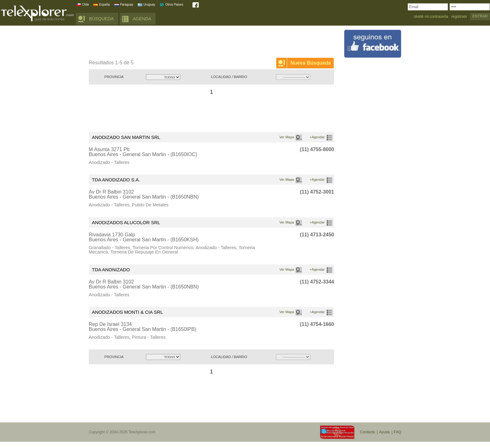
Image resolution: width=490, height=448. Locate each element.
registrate (459, 17)
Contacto (367, 432)
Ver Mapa (287, 137)
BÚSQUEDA (101, 19)
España (104, 5)
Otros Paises (174, 5)
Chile (85, 5)
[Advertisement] (202, 43)
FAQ (397, 432)
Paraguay (127, 5)
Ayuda (384, 432)
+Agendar (317, 137)
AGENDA (142, 19)
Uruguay (149, 5)
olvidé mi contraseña (431, 17)
